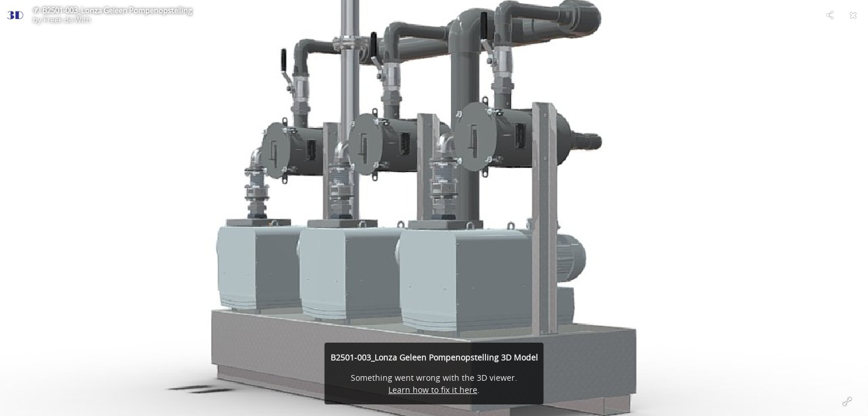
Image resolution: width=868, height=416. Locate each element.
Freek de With (67, 20)
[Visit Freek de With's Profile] (15, 15)
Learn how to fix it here (433, 390)
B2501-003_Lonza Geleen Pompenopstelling (117, 10)
